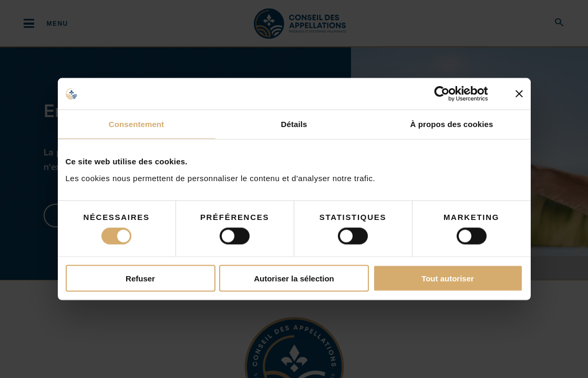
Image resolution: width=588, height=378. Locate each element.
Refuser (140, 278)
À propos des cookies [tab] (452, 124)
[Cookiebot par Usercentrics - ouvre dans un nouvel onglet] (450, 94)
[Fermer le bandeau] (519, 94)
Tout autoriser (448, 278)
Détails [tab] (294, 124)
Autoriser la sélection (294, 278)
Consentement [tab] (136, 124)
